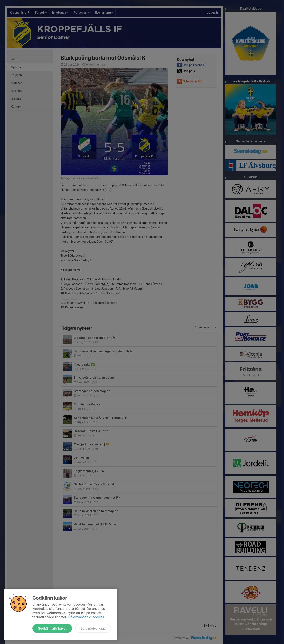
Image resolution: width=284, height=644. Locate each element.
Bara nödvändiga (93, 628)
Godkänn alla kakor (52, 628)
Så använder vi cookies (86, 617)
